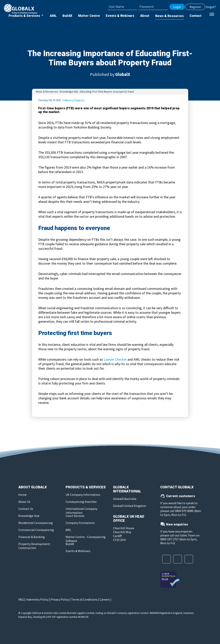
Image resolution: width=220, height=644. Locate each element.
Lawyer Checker (115, 359)
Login (177, 7)
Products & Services (25, 16)
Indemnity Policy (37, 599)
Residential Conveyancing (36, 523)
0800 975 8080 (185, 511)
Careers (105, 599)
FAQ (21, 599)
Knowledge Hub (69, 92)
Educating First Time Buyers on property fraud (107, 92)
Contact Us (26, 509)
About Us (24, 502)
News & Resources (169, 16)
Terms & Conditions (84, 599)
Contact (196, 16)
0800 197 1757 (169, 539)
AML (53, 16)
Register (195, 7)
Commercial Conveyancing (36, 530)
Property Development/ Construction (34, 546)
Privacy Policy (60, 599)
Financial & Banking (32, 537)
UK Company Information (83, 495)
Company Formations (80, 523)
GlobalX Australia (125, 499)
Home (22, 495)
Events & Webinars (120, 16)
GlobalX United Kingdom (130, 506)
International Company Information (81, 511)
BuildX (67, 16)
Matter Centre (89, 16)
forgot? (211, 7)
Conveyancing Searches (81, 502)
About (145, 16)
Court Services (75, 516)
